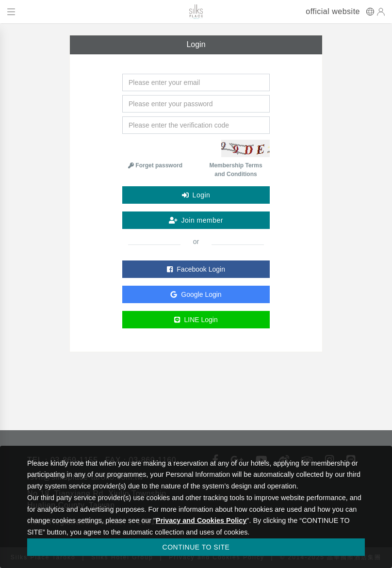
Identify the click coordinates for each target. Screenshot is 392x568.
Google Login (196, 294)
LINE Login (196, 320)
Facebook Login (196, 269)
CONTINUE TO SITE (196, 547)
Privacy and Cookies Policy (201, 520)
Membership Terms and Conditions (236, 170)
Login (196, 195)
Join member (196, 220)
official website (333, 12)
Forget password (155, 165)
